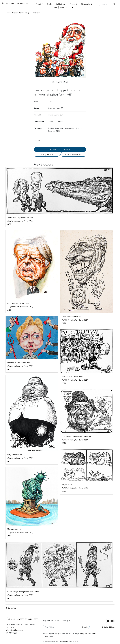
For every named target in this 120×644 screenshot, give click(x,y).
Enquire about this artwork (60, 149)
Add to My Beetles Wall (73, 154)
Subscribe (85, 627)
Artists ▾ (73, 4)
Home (8, 13)
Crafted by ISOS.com (108, 627)
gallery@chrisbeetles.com (15, 630)
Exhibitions (61, 4)
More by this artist (47, 154)
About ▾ (39, 4)
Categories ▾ (87, 4)
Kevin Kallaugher (25, 13)
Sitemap (76, 641)
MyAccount (61, 7)
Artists (15, 13)
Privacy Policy (84, 633)
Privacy (70, 641)
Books (49, 4)
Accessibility (63, 641)
